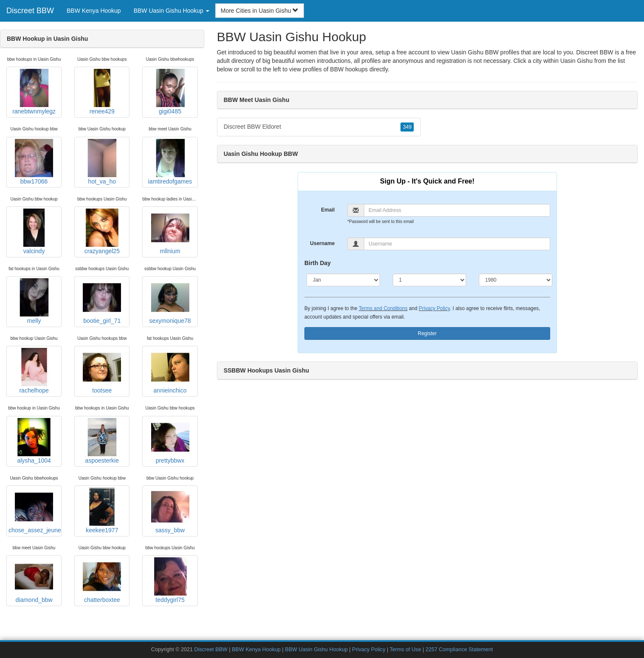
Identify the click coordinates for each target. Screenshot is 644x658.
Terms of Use (405, 650)
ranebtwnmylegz (34, 92)
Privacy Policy (434, 308)
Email (328, 210)
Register (427, 333)
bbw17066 (34, 162)
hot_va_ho (102, 162)
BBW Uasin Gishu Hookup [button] (172, 11)
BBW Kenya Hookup (94, 11)
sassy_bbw (170, 511)
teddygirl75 (170, 580)
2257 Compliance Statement (459, 650)
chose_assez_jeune (35, 511)
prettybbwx (170, 441)
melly (34, 301)
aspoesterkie (102, 441)
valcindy (34, 232)
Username (322, 243)
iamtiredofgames (170, 162)
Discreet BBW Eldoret (319, 127)
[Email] (457, 210)
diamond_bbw (34, 580)
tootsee (102, 371)
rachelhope (34, 371)
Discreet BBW (30, 11)
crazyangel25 (102, 232)
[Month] (343, 280)
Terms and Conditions (383, 308)
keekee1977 (102, 511)
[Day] (429, 280)
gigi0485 (170, 92)
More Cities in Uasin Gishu (260, 11)
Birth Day (318, 263)
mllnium (170, 232)
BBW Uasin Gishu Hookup (316, 650)
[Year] (516, 280)
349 (407, 127)
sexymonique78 (170, 301)
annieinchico (170, 371)
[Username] (457, 244)
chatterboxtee (102, 580)
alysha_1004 (34, 441)
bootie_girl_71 (102, 301)
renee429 (102, 92)
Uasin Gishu (577, 61)
